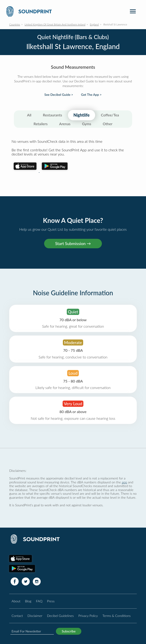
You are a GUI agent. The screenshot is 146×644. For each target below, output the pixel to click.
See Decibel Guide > (59, 95)
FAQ (39, 601)
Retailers (41, 124)
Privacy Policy (88, 616)
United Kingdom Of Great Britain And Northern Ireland (55, 24)
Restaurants (53, 115)
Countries (15, 24)
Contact (17, 616)
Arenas (65, 124)
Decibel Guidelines (60, 616)
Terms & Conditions (117, 616)
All (29, 115)
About (16, 601)
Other (108, 124)
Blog (28, 601)
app (124, 482)
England (94, 24)
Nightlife (82, 115)
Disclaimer (35, 616)
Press (51, 601)
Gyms (87, 124)
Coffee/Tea (110, 115)
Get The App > (91, 95)
